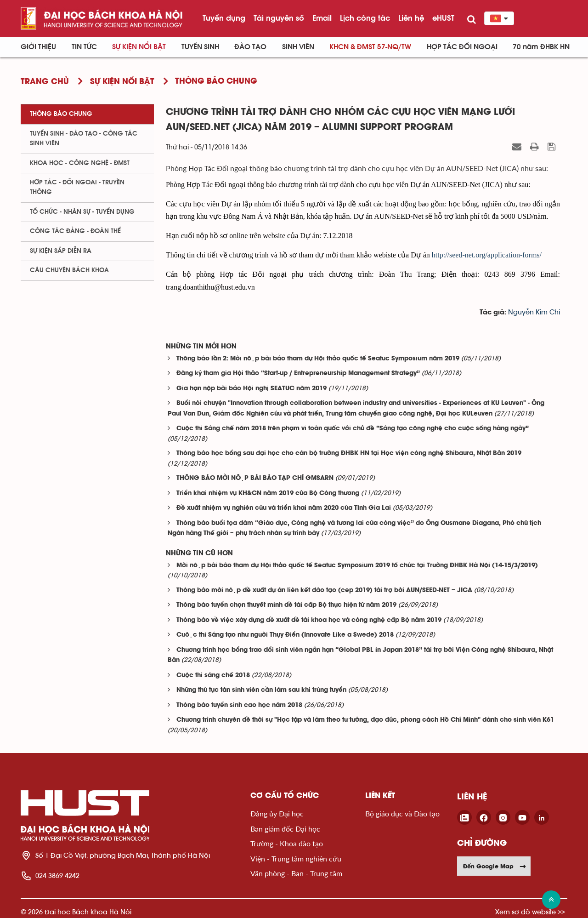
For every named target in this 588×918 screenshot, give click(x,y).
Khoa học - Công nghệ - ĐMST (80, 163)
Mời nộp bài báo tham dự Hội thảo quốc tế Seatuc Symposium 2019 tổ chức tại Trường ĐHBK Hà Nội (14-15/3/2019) (357, 566)
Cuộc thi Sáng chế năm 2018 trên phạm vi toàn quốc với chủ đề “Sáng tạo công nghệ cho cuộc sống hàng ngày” (353, 429)
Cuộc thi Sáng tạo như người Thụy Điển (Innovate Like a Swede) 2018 (285, 635)
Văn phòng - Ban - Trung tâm (296, 873)
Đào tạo (250, 47)
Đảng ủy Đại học (277, 813)
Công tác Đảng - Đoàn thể (75, 231)
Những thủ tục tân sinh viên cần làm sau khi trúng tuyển (261, 690)
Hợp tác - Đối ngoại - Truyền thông (77, 187)
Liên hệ (411, 18)
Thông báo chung (61, 114)
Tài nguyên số (279, 18)
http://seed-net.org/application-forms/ (487, 255)
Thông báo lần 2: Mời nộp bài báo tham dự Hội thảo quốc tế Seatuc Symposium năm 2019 (318, 359)
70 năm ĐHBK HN (541, 47)
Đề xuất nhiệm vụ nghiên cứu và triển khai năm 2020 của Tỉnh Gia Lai (284, 508)
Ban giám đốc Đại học (285, 829)
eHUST (443, 18)
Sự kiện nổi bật (139, 47)
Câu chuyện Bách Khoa (69, 270)
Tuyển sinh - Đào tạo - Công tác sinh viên (84, 139)
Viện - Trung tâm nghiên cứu (296, 858)
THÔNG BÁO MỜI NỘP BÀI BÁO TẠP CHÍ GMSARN (255, 478)
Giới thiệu (38, 47)
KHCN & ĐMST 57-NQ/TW (370, 47)
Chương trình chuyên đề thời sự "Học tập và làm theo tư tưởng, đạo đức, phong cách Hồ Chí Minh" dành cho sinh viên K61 (365, 720)
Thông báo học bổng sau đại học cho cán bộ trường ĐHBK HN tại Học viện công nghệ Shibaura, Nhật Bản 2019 (349, 453)
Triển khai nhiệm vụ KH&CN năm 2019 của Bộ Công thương (268, 493)
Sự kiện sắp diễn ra (61, 251)
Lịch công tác (365, 18)
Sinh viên (298, 47)
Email (322, 18)
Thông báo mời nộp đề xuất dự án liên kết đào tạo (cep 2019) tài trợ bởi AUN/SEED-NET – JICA (324, 590)
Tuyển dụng (224, 18)
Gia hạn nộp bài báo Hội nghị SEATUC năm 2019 (252, 389)
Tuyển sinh (200, 47)
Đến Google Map (495, 866)
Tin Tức (84, 47)
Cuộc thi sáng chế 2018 (213, 676)
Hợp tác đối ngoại (462, 47)
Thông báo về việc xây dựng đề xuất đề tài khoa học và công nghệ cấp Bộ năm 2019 (309, 620)
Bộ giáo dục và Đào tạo (402, 813)
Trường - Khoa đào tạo (287, 843)
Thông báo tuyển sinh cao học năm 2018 (239, 705)
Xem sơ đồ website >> (530, 912)
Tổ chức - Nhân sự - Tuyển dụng (82, 212)
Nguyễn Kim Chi (534, 312)
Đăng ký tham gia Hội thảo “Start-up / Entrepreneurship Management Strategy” (298, 373)
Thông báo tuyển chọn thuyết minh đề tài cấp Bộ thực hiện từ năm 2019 (286, 605)
